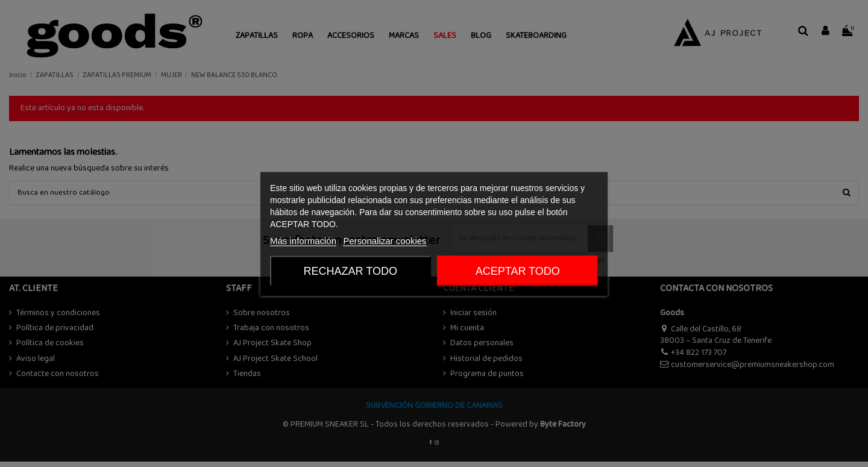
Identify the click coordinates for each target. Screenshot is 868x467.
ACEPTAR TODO (518, 271)
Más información (303, 240)
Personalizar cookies (385, 240)
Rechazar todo (351, 271)
